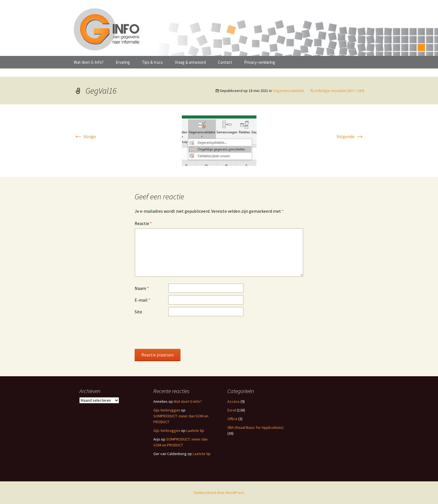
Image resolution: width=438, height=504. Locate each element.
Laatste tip (195, 430)
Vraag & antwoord (190, 62)
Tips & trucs (152, 62)
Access (234, 401)
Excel (232, 410)
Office (232, 419)
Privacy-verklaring (260, 62)
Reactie (143, 223)
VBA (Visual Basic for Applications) (255, 427)
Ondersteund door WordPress (219, 493)
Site (138, 312)
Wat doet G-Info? (89, 62)
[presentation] (177, 332)
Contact (225, 62)
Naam (142, 288)
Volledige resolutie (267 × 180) (339, 91)
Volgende (350, 136)
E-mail (142, 300)
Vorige (85, 136)
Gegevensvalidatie (288, 91)
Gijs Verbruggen (167, 410)
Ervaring (123, 62)
